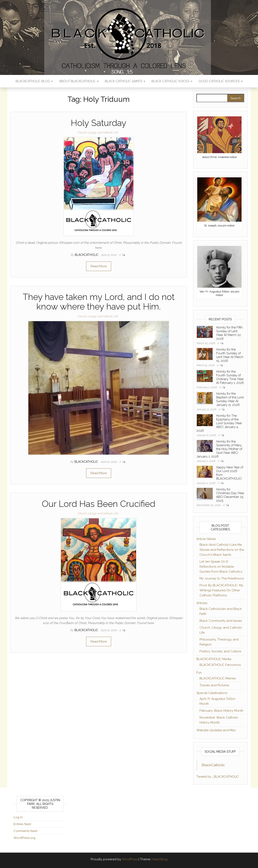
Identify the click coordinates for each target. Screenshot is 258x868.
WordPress (130, 859)
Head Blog (160, 859)
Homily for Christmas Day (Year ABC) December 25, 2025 (230, 495)
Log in (18, 817)
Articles (202, 603)
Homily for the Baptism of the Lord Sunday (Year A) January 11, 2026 (230, 399)
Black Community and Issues (221, 621)
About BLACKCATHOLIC (79, 81)
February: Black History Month (221, 711)
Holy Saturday (99, 123)
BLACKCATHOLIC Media (214, 659)
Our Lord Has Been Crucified (99, 504)
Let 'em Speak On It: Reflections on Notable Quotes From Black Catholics (221, 567)
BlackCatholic (213, 765)
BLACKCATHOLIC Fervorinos (220, 665)
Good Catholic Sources (221, 81)
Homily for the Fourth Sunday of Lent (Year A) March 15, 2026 (230, 355)
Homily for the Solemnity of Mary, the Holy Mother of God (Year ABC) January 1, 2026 (219, 449)
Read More (99, 266)
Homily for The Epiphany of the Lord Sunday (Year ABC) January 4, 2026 (219, 423)
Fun (199, 673)
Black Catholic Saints (125, 81)
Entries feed (22, 824)
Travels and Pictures (214, 685)
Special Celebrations (212, 693)
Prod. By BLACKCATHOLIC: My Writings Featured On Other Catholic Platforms (221, 590)
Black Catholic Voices (172, 81)
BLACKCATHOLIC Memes (218, 678)
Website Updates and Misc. (216, 730)
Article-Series (206, 539)
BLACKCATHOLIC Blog (34, 81)
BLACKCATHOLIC (87, 255)
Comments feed (25, 831)
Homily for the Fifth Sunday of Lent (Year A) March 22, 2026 (229, 333)
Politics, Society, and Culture (220, 651)
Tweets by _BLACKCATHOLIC (218, 777)
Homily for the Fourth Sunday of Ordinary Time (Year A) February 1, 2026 (230, 377)
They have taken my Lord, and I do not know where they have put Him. (99, 302)
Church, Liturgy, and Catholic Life (98, 132)
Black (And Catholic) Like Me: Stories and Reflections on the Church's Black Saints (222, 550)
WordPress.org (24, 838)
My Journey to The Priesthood (222, 578)
